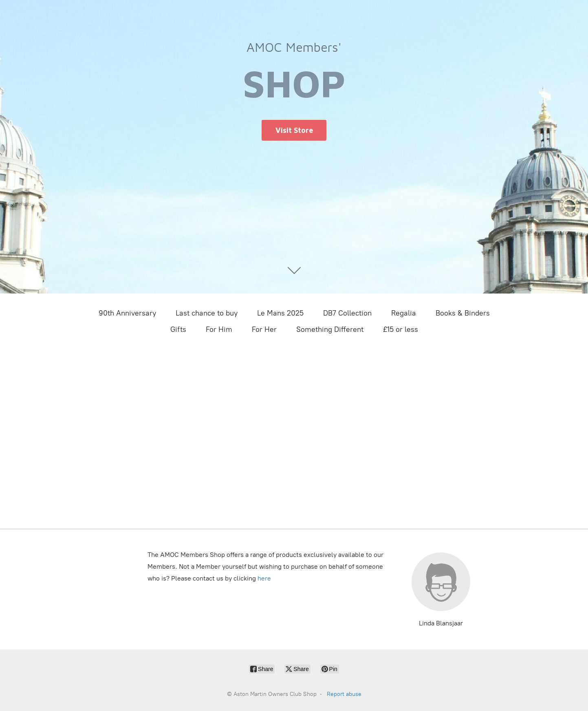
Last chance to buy (207, 313)
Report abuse (344, 694)
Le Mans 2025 (280, 313)
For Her (264, 329)
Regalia (404, 313)
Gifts (178, 329)
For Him (219, 329)
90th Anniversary (127, 313)
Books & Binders (463, 313)
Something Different (330, 329)
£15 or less (401, 329)
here (264, 578)
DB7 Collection (347, 313)
